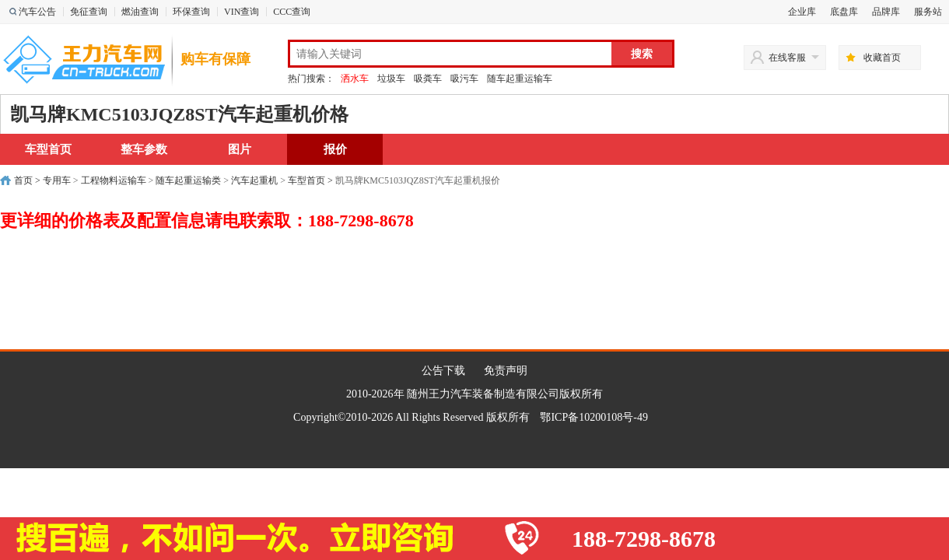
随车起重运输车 (520, 79)
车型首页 (48, 149)
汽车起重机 (254, 180)
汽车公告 (37, 12)
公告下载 (443, 371)
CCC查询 (292, 12)
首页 (23, 180)
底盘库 (844, 12)
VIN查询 (242, 12)
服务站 (928, 12)
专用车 (57, 180)
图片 (240, 149)
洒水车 (355, 79)
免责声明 (506, 371)
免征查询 (89, 12)
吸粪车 (428, 79)
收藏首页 (882, 58)
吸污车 (464, 79)
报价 (335, 149)
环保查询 (191, 12)
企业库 (802, 12)
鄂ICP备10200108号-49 (594, 417)
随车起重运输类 (188, 180)
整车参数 (144, 149)
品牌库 (886, 12)
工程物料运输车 (114, 180)
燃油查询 (140, 12)
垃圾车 (391, 79)
